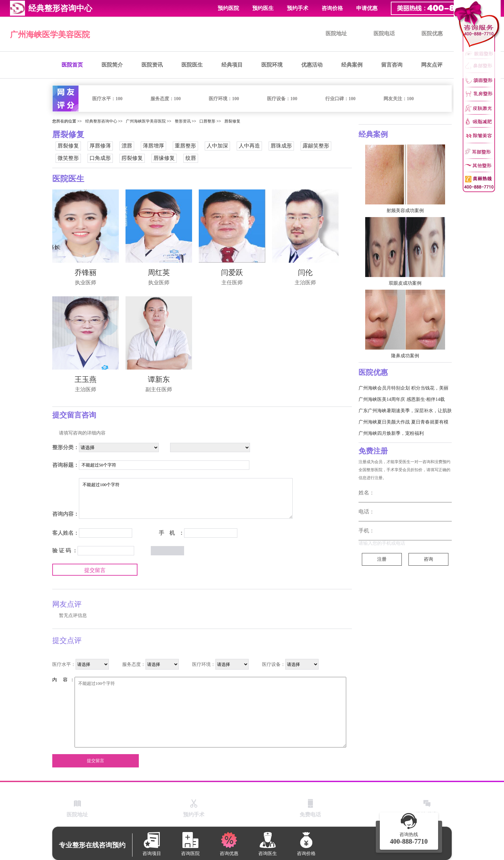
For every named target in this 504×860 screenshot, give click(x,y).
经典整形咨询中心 (101, 121)
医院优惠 (432, 33)
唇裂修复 (232, 121)
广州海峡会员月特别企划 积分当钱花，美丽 (403, 388)
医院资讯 (152, 65)
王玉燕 (86, 379)
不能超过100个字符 (186, 498)
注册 (382, 559)
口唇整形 (207, 121)
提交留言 (95, 570)
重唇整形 (185, 146)
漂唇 (127, 146)
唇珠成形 (281, 146)
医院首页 (72, 65)
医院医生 (192, 65)
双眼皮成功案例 (405, 283)
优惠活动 (312, 65)
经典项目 (232, 65)
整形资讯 (183, 121)
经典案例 (352, 65)
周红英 (159, 273)
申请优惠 (367, 8)
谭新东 (159, 379)
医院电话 (384, 33)
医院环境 (272, 65)
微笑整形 (68, 158)
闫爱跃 (232, 273)
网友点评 (432, 65)
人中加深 (217, 146)
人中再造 (249, 146)
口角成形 (100, 158)
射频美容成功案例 (405, 211)
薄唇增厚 (153, 146)
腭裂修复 (132, 158)
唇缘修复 (164, 158)
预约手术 (298, 8)
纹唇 (191, 158)
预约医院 (228, 8)
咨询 (428, 559)
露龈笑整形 (316, 146)
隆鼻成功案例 (405, 356)
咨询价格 (332, 8)
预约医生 (263, 8)
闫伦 (305, 273)
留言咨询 (392, 65)
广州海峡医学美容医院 (50, 35)
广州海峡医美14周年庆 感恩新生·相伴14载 (402, 399)
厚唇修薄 (100, 146)
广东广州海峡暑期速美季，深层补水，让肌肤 (405, 411)
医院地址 (336, 33)
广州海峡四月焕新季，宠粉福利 (391, 433)
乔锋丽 (86, 273)
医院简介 (112, 65)
